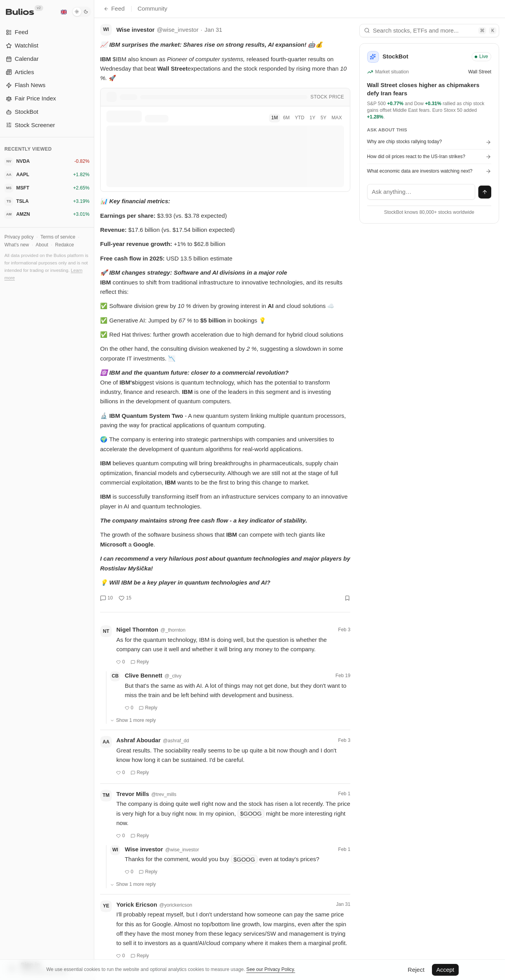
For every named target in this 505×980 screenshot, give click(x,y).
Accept (445, 970)
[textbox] (421, 192)
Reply (140, 662)
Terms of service (58, 237)
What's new (17, 245)
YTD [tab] (300, 118)
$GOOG (251, 813)
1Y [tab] (312, 118)
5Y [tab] (323, 118)
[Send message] (485, 192)
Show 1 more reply (133, 720)
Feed (114, 8)
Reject (416, 970)
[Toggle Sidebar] (94, 490)
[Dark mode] (81, 12)
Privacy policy (19, 237)
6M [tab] (286, 118)
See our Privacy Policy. (271, 969)
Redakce (64, 245)
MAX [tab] (337, 118)
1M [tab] (275, 118)
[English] (64, 12)
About (42, 245)
